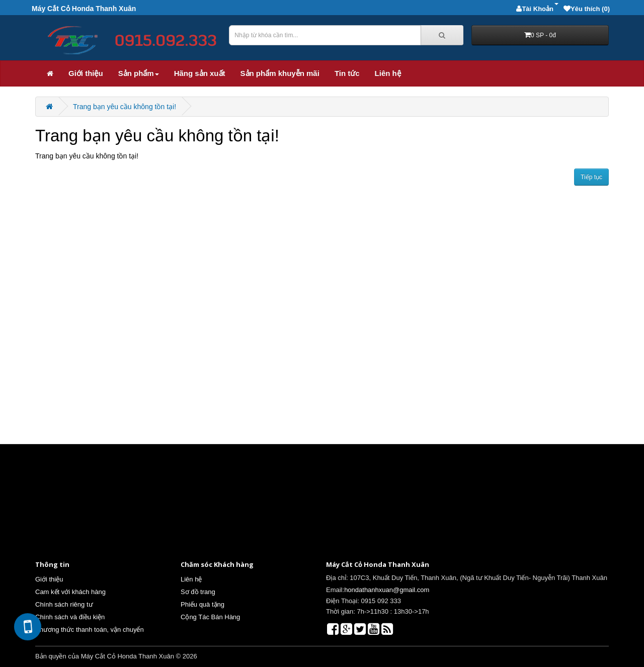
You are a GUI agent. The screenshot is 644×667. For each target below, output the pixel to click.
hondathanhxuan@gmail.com (387, 590)
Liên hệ (388, 73)
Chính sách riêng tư (64, 604)
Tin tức (347, 73)
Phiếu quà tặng (203, 604)
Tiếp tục (591, 177)
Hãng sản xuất (200, 73)
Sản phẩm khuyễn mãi (280, 73)
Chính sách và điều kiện (70, 617)
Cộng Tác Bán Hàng (210, 617)
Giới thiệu (86, 73)
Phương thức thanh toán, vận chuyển (90, 630)
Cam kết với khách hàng (70, 592)
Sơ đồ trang (198, 592)
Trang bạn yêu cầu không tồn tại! (125, 107)
